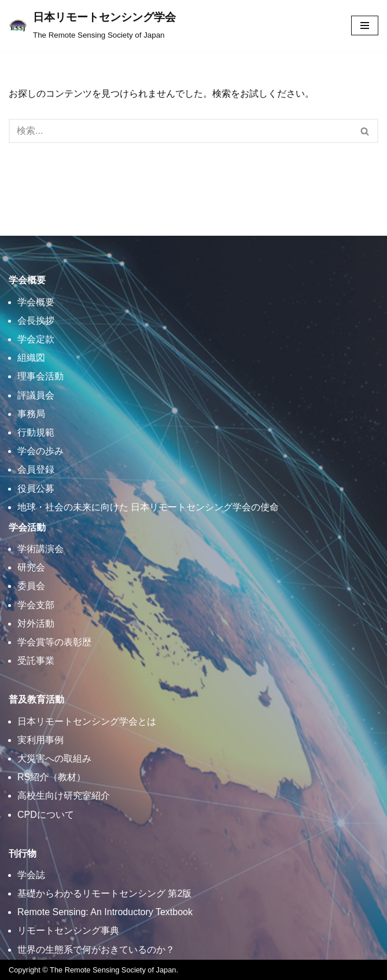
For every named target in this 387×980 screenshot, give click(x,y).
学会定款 (36, 339)
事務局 (31, 414)
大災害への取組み (54, 758)
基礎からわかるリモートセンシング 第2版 (104, 893)
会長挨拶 (36, 321)
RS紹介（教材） (51, 777)
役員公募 (36, 489)
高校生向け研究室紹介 (64, 796)
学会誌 (31, 875)
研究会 (31, 567)
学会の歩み (40, 451)
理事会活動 (40, 376)
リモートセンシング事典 (68, 930)
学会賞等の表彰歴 (54, 642)
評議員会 (36, 395)
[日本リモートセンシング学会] (92, 25)
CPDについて (46, 815)
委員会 (31, 586)
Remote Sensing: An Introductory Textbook (105, 912)
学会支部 (36, 605)
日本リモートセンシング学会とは (87, 721)
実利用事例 (40, 740)
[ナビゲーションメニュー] (365, 25)
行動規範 (36, 432)
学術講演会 (40, 549)
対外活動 (36, 624)
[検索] (180, 131)
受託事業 (36, 661)
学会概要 (36, 302)
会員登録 (36, 469)
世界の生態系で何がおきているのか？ (96, 950)
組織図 (31, 358)
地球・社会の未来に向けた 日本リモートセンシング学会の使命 (148, 507)
